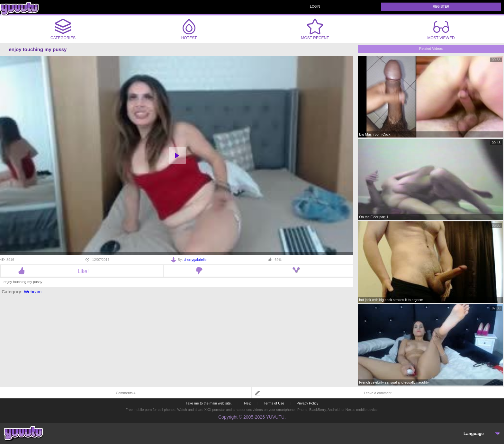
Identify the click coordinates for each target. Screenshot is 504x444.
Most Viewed (441, 31)
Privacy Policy (307, 403)
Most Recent (315, 29)
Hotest (189, 29)
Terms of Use (274, 403)
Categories (63, 29)
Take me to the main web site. (209, 403)
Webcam (33, 292)
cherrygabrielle (195, 260)
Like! (82, 271)
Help (248, 403)
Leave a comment (378, 393)
